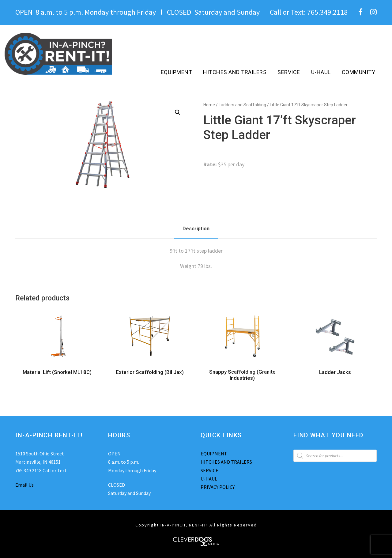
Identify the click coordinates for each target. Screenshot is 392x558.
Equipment (177, 72)
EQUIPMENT (214, 454)
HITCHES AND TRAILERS (226, 462)
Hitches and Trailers (235, 72)
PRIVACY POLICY (218, 487)
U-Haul (321, 72)
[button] (178, 112)
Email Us (24, 485)
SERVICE (209, 470)
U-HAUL (209, 479)
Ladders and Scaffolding (242, 105)
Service (289, 72)
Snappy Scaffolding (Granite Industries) (242, 375)
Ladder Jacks (335, 372)
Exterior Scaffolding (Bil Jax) (150, 372)
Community (359, 72)
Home (209, 105)
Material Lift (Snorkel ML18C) (57, 372)
